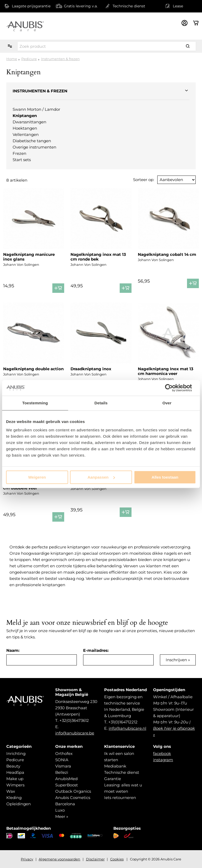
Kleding (14, 798)
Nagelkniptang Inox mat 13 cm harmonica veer (166, 371)
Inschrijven (176, 660)
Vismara (63, 766)
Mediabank (115, 766)
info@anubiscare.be (75, 733)
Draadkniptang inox (91, 369)
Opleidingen (19, 804)
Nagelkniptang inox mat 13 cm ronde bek (98, 257)
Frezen (19, 153)
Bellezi (62, 772)
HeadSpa (15, 772)
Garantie (113, 779)
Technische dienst (122, 772)
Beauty (13, 766)
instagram (163, 760)
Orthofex (64, 753)
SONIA (62, 760)
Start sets (22, 160)
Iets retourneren (120, 798)
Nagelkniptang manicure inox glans (29, 257)
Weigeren (37, 477)
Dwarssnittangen (29, 122)
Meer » (62, 816)
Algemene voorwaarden (59, 859)
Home (12, 59)
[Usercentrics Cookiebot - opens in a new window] (173, 388)
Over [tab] (167, 403)
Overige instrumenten (34, 147)
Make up (15, 779)
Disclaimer (95, 859)
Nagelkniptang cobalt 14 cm (167, 254)
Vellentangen (26, 134)
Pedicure (29, 59)
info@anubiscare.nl (127, 728)
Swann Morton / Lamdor (36, 109)
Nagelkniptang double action (33, 369)
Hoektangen (25, 128)
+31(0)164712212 (123, 722)
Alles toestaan (165, 477)
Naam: (13, 650)
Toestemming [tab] (35, 403)
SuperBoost (67, 785)
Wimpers (15, 785)
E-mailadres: (96, 650)
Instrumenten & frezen (60, 59)
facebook (162, 753)
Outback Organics (73, 791)
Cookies (117, 859)
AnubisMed (66, 779)
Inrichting (16, 753)
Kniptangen (25, 116)
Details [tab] (101, 403)
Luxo (60, 810)
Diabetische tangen (32, 141)
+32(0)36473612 (74, 720)
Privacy (27, 859)
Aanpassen (101, 477)
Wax (11, 791)
